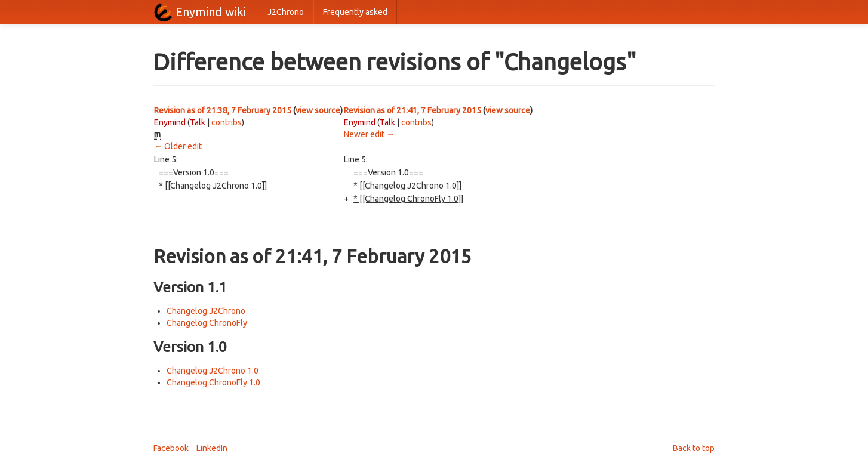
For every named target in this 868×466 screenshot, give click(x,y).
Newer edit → (369, 134)
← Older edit (178, 146)
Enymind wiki (211, 12)
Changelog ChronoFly (207, 323)
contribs (227, 122)
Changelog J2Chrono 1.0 (213, 371)
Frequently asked (355, 12)
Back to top (694, 448)
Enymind (170, 122)
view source (318, 110)
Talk (198, 122)
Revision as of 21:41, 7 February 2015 (413, 110)
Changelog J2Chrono (206, 311)
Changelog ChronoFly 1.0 (213, 382)
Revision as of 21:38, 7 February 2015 (223, 110)
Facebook (171, 448)
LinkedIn (212, 448)
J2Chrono (286, 12)
